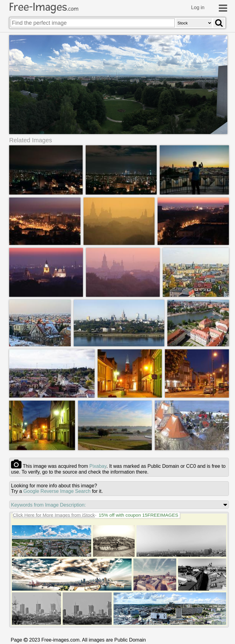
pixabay (98, 466)
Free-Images (44, 7)
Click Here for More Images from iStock (54, 515)
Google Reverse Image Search (57, 491)
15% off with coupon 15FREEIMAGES (138, 515)
